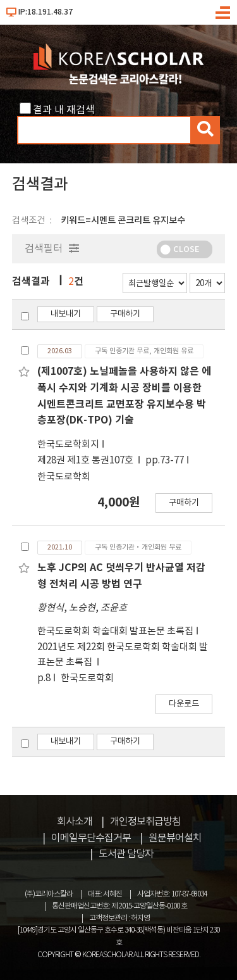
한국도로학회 (64, 477)
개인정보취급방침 (145, 822)
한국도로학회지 (68, 445)
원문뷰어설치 (175, 838)
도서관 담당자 (126, 854)
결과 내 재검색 (64, 110)
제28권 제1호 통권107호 (86, 461)
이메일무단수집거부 (91, 838)
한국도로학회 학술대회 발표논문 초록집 (115, 631)
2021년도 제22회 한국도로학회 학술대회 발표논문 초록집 (123, 655)
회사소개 (75, 822)
